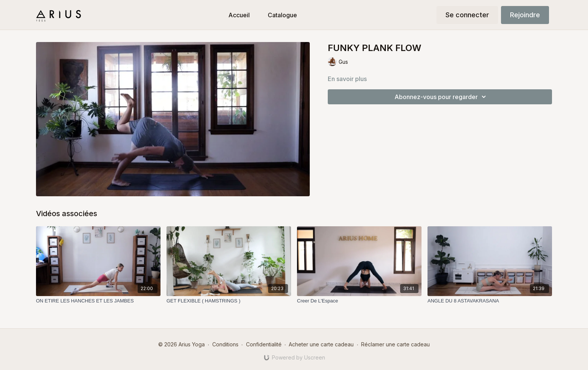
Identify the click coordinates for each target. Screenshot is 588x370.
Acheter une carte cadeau (321, 344)
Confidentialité (264, 344)
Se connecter (467, 15)
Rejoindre (525, 15)
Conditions (225, 344)
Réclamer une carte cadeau (395, 344)
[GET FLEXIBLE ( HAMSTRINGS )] (229, 301)
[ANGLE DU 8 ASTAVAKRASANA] (490, 301)
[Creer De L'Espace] (359, 301)
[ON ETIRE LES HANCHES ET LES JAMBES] (98, 301)
